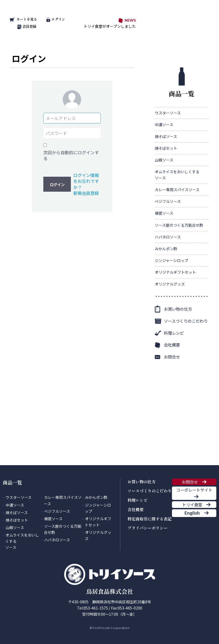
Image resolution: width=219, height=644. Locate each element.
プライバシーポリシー (148, 528)
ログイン (56, 19)
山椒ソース (164, 160)
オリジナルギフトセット (175, 272)
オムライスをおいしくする (177, 175)
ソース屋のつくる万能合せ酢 (179, 225)
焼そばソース (166, 136)
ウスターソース (168, 113)
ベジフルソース (168, 201)
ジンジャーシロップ (172, 260)
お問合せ (172, 357)
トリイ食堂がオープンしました (110, 26)
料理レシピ (174, 333)
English (190, 542)
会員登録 (27, 26)
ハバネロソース (168, 237)
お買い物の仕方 (178, 309)
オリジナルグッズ (170, 284)
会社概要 (172, 345)
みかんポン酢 (166, 249)
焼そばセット (166, 148)
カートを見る (24, 19)
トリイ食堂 (190, 526)
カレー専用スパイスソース (177, 190)
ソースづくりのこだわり (186, 321)
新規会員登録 (86, 193)
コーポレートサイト (194, 502)
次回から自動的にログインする (71, 155)
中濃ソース (164, 125)
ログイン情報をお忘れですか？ (86, 181)
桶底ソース (164, 213)
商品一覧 (182, 83)
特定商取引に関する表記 (150, 519)
